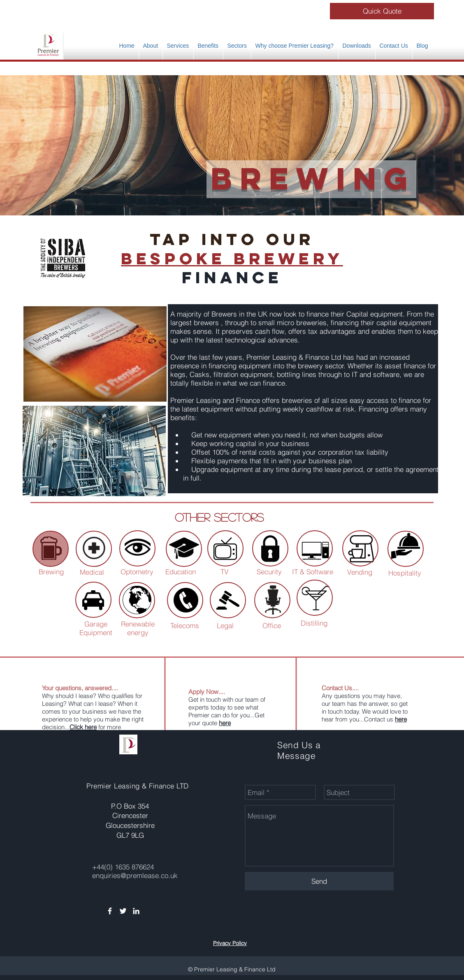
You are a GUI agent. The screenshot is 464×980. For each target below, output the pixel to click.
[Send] (319, 881)
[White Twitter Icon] (123, 911)
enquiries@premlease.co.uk (135, 875)
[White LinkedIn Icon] (136, 911)
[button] (208, 46)
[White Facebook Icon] (110, 911)
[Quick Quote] (382, 11)
